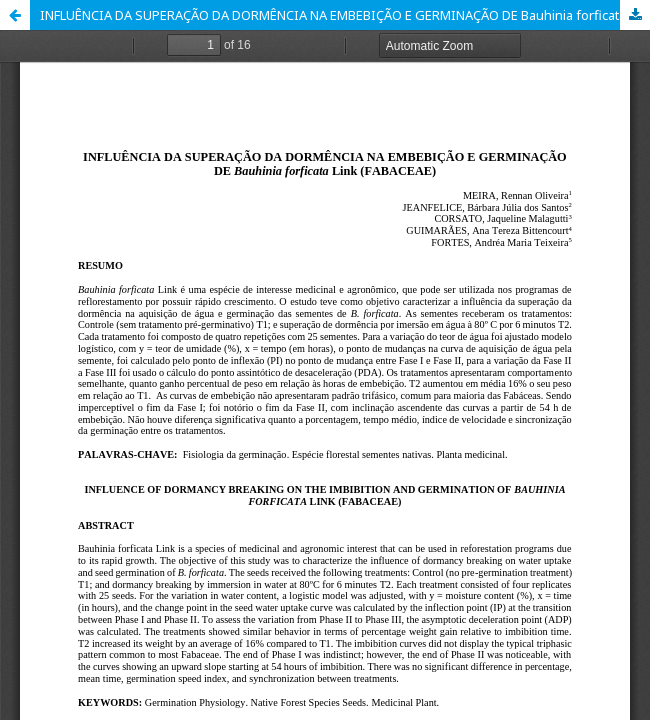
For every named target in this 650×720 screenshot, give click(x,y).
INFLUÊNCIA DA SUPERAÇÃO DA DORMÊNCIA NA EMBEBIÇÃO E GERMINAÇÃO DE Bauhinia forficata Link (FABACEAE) (345, 15)
